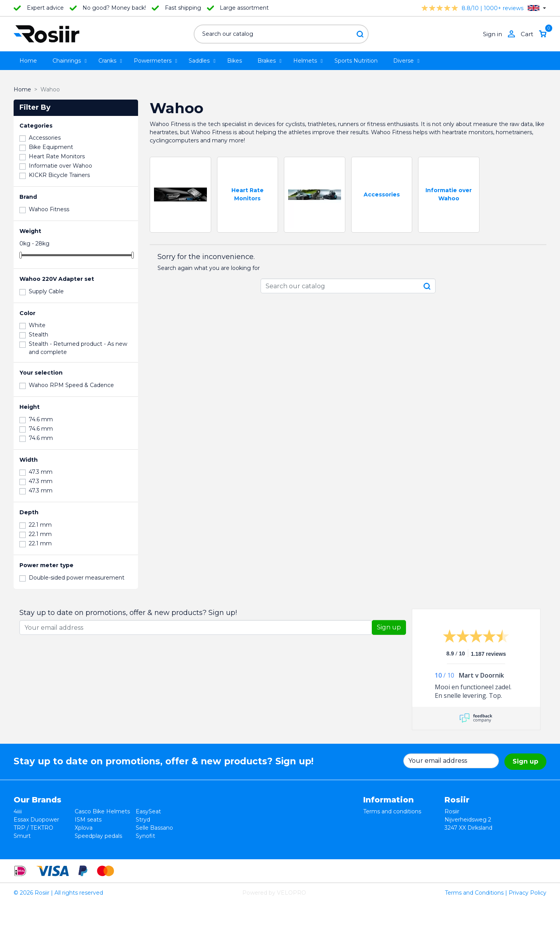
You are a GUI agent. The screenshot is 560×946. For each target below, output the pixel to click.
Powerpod (28, 852)
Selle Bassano (154, 828)
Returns (374, 820)
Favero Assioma (157, 844)
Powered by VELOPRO (274, 936)
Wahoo (23, 844)
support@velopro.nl (497, 860)
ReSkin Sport (92, 852)
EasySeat (148, 811)
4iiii (18, 811)
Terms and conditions (392, 811)
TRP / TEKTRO (33, 828)
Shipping (375, 836)
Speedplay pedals (98, 836)
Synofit (145, 836)
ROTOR (146, 852)
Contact (374, 844)
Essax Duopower (36, 820)
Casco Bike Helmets (102, 811)
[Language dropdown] (537, 8)
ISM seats (88, 820)
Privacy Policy (528, 936)
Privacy (373, 828)
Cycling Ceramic (96, 844)
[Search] (281, 34)
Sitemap (375, 852)
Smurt (22, 836)
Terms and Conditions (474, 936)
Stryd (143, 820)
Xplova (84, 828)
